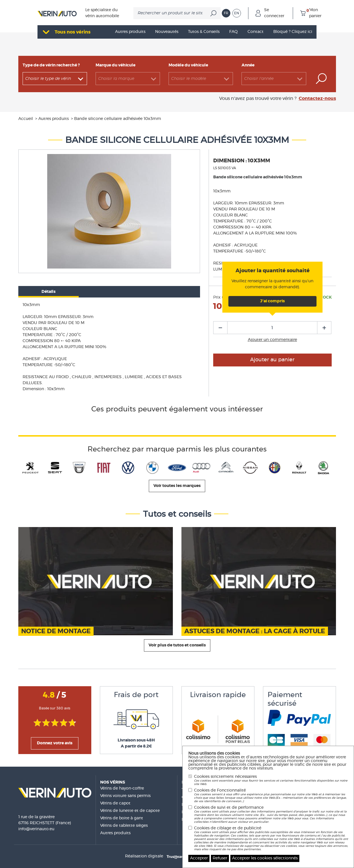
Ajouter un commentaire (272, 340)
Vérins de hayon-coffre (122, 788)
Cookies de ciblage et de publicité (271, 839)
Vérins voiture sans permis (125, 796)
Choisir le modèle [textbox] (189, 79)
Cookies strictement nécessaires (271, 780)
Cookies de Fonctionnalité (271, 796)
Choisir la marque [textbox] (116, 79)
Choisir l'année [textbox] (259, 79)
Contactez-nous (317, 98)
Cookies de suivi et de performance (271, 815)
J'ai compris (272, 301)
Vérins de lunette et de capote (130, 811)
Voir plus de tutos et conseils (177, 645)
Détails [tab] (49, 292)
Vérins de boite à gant (122, 818)
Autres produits (115, 833)
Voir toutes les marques (177, 486)
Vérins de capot (115, 803)
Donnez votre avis (55, 743)
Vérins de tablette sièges (124, 826)
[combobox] (55, 79)
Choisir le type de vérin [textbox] (48, 79)
